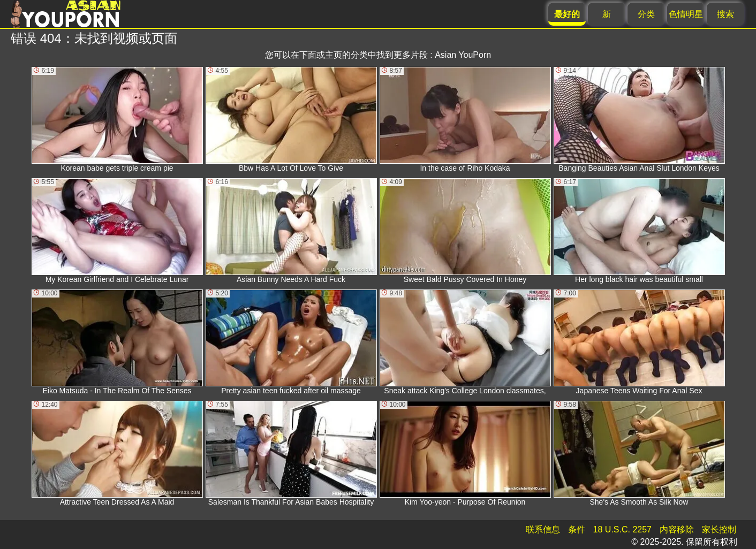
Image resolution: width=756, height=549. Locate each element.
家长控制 (719, 529)
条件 (577, 529)
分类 (646, 14)
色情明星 (686, 14)
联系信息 (543, 529)
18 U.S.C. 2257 (622, 529)
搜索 (725, 14)
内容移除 (677, 529)
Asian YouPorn (463, 55)
